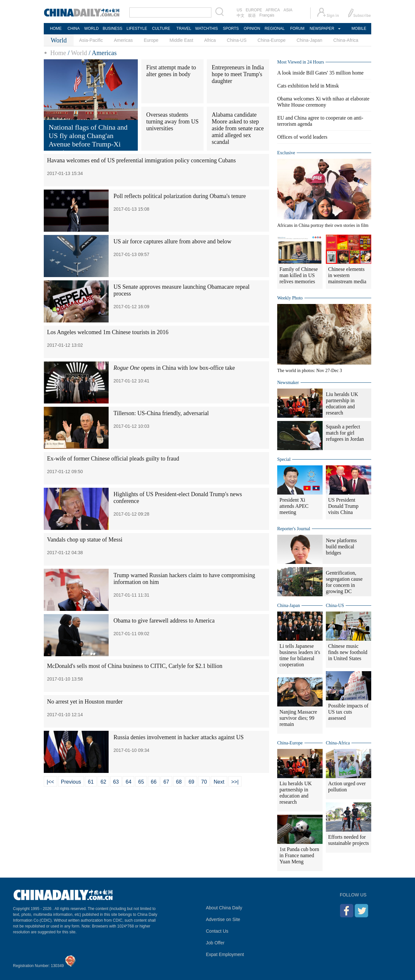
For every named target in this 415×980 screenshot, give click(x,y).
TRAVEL (184, 29)
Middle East (181, 40)
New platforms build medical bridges (341, 547)
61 (91, 782)
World (79, 53)
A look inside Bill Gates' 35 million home (320, 73)
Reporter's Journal (294, 529)
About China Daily (224, 908)
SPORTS (231, 29)
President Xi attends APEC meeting (294, 506)
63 (116, 782)
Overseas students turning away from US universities (172, 122)
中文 (241, 16)
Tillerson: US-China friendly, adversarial (161, 413)
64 (128, 782)
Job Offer (215, 943)
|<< (50, 782)
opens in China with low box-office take (174, 368)
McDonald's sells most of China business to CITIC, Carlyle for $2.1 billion (135, 666)
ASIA (288, 10)
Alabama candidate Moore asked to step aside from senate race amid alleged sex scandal (238, 128)
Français (267, 15)
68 (179, 782)
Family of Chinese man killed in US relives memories (299, 275)
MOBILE (359, 29)
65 (141, 782)
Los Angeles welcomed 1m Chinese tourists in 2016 (108, 332)
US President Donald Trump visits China (343, 506)
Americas (123, 40)
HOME (56, 29)
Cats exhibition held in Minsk (308, 86)
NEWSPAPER (322, 29)
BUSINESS (113, 29)
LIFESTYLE (137, 29)
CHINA (73, 29)
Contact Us (217, 931)
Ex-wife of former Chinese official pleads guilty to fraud (113, 459)
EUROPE (254, 10)
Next (219, 782)
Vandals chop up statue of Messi (85, 540)
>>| (235, 782)
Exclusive (286, 153)
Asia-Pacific (91, 40)
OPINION (252, 29)
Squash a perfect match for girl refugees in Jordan (345, 433)
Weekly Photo (290, 298)
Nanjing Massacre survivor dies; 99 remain (298, 718)
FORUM (297, 29)
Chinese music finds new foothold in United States (348, 652)
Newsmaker (288, 383)
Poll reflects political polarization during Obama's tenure (180, 196)
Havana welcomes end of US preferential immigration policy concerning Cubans (141, 160)
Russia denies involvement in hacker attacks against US (178, 737)
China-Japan (309, 40)
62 (103, 782)
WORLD (92, 29)
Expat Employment (225, 954)
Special (284, 459)
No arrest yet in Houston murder (85, 702)
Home (58, 53)
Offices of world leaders (302, 137)
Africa (210, 40)
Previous (71, 782)
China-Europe (271, 40)
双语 (252, 16)
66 (154, 782)
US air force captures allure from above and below (172, 241)
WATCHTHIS (207, 29)
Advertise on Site (223, 919)
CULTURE (161, 29)
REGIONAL (275, 29)
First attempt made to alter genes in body (171, 71)
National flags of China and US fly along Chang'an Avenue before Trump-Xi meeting (88, 140)
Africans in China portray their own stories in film (323, 225)
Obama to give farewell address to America (164, 621)
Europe (151, 40)
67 (166, 782)
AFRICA (273, 10)
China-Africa (346, 40)
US (239, 10)
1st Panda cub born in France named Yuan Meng (299, 855)
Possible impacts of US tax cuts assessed (348, 712)
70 (204, 782)
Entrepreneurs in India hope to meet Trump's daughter (238, 74)
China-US (237, 40)
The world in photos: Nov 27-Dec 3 (310, 371)
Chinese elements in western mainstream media (347, 275)
